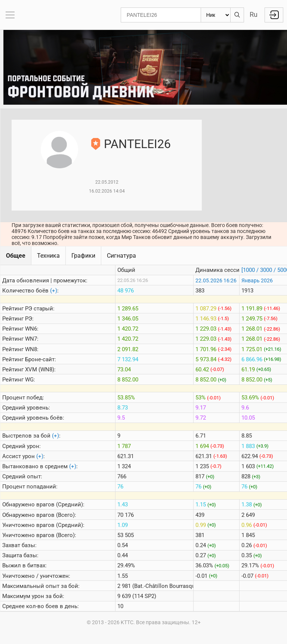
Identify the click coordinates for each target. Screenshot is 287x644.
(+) (54, 291)
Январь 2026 (257, 280)
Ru (254, 14)
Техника (48, 256)
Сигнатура (121, 256)
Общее (16, 256)
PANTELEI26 (137, 144)
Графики (83, 256)
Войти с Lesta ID (274, 15)
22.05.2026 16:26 (216, 280)
